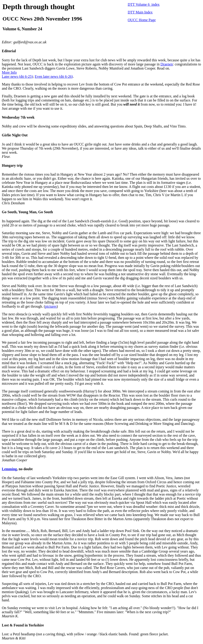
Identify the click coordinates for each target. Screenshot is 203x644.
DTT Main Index (140, 12)
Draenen (167, 64)
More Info (9, 72)
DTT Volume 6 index (144, 4)
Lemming (9, 469)
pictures (51, 306)
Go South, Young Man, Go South (27, 212)
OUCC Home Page (142, 20)
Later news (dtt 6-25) (17, 77)
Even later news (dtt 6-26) (54, 77)
